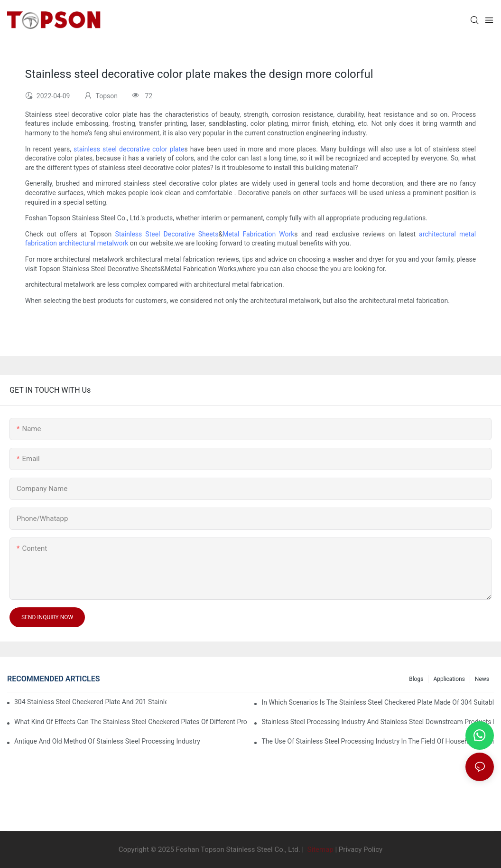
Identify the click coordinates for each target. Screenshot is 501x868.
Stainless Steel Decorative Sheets (167, 234)
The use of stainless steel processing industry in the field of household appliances (378, 741)
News (482, 679)
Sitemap (320, 849)
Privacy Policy (361, 849)
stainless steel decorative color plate (129, 149)
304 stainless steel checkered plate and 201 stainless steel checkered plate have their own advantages (90, 702)
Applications (449, 679)
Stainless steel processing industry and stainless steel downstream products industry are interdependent (378, 722)
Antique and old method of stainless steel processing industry (107, 741)
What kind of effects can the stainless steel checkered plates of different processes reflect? (130, 722)
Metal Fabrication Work (258, 234)
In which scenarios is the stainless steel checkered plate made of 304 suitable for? (378, 702)
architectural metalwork (93, 243)
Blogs (416, 679)
